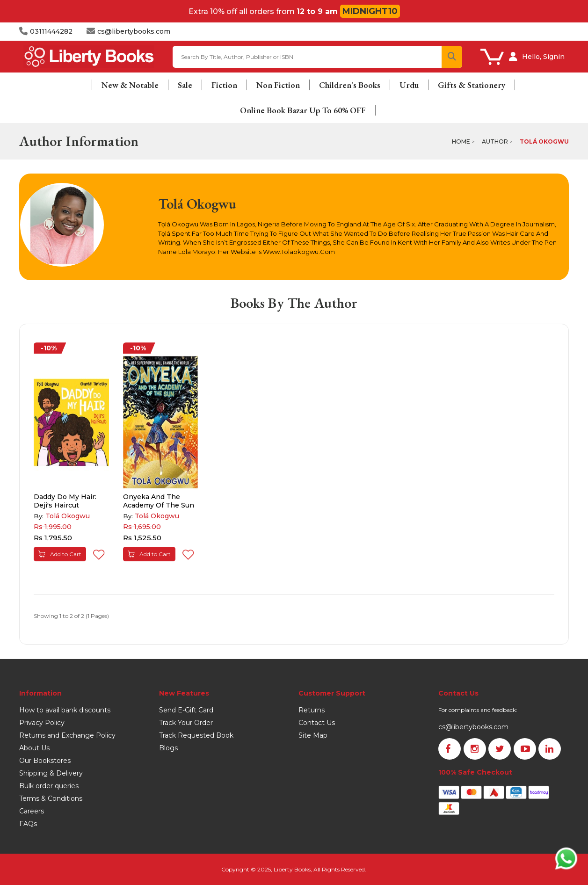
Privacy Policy (42, 723)
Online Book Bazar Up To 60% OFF (303, 110)
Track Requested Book (196, 735)
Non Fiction (278, 85)
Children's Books (350, 85)
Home (461, 141)
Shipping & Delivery (51, 773)
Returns (312, 710)
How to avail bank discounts (65, 710)
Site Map (313, 735)
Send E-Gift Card (186, 710)
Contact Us (317, 723)
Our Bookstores (45, 761)
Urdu (409, 85)
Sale (185, 85)
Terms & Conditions (51, 798)
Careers (32, 811)
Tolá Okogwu (544, 141)
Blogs (168, 748)
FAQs (28, 824)
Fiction (224, 85)
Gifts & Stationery (472, 85)
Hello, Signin (543, 57)
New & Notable (130, 85)
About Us (34, 748)
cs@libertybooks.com (473, 727)
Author (495, 141)
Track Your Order (186, 723)
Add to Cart (60, 554)
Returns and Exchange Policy (67, 735)
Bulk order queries (49, 786)
